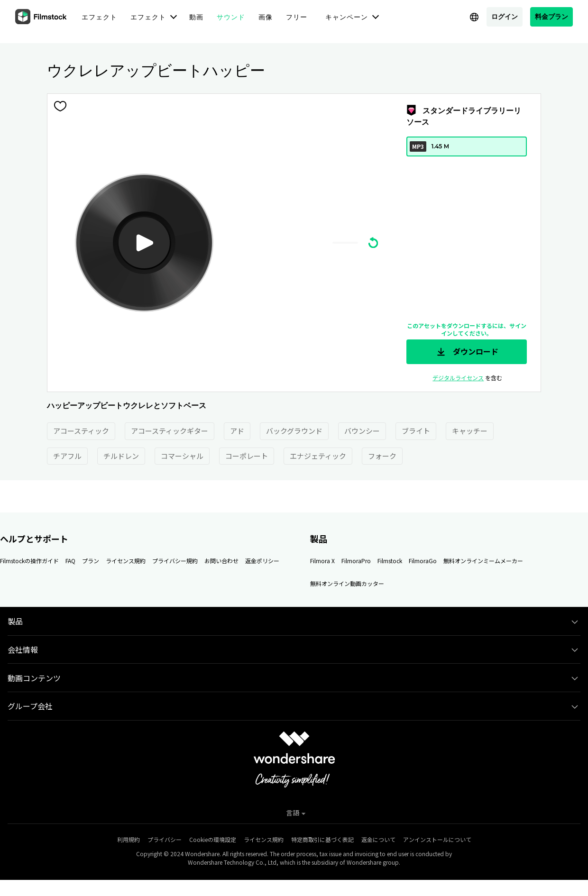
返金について (378, 839)
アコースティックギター (170, 431)
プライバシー (165, 839)
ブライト (416, 431)
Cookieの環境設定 (213, 839)
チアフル (67, 456)
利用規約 (129, 839)
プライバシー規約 (175, 561)
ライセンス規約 (126, 561)
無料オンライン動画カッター (347, 583)
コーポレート (247, 456)
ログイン (505, 16)
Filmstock (390, 561)
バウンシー (362, 431)
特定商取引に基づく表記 (322, 839)
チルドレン (121, 456)
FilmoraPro (356, 561)
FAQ (70, 561)
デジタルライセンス (458, 378)
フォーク (382, 456)
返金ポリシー (262, 561)
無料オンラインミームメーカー (483, 561)
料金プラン (551, 16)
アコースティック (81, 431)
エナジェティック (318, 456)
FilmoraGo (423, 561)
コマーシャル (182, 456)
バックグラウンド (294, 431)
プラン (91, 561)
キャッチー (470, 431)
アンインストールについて (437, 839)
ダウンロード (467, 352)
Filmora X (322, 561)
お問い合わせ (221, 561)
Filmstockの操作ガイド (29, 561)
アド (237, 431)
